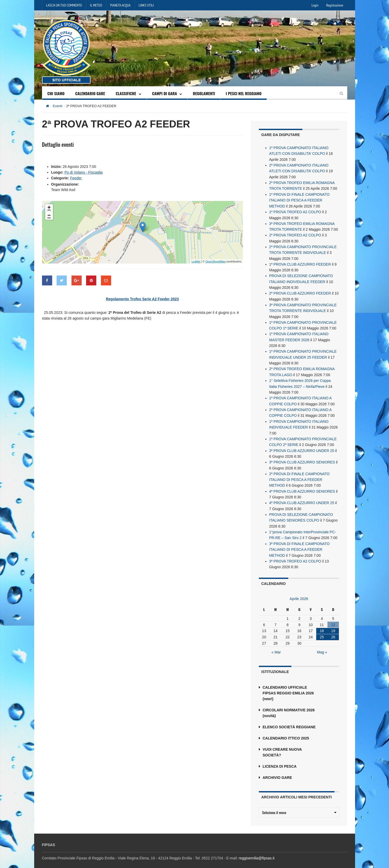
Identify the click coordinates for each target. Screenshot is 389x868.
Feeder (76, 178)
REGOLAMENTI (204, 93)
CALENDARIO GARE (90, 93)
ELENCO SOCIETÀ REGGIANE (289, 721)
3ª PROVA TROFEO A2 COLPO (295, 555)
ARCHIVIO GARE (277, 771)
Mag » (322, 646)
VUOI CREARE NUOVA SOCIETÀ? (282, 746)
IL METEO (96, 5)
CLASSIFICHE (126, 93)
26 (333, 631)
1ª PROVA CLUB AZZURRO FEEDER (300, 262)
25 (322, 631)
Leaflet (196, 261)
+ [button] (49, 208)
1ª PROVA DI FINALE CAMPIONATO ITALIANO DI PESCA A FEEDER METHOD (300, 199)
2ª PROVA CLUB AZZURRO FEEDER (300, 291)
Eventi (58, 106)
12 (333, 618)
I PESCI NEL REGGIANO (244, 93)
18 (322, 625)
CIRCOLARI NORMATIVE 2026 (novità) (289, 707)
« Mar (276, 646)
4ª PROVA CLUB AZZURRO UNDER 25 (302, 498)
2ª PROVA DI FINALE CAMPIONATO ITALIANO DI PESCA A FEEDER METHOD (300, 475)
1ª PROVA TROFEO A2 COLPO (295, 211)
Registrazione (335, 5)
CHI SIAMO (56, 93)
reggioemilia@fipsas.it (257, 852)
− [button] (49, 216)
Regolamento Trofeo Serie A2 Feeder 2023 (142, 299)
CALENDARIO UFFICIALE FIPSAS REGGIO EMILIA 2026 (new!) (288, 687)
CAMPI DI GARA (165, 93)
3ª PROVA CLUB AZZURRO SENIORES (302, 457)
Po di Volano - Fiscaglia (83, 172)
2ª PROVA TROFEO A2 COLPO (295, 234)
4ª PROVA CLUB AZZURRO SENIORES (302, 486)
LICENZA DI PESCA (280, 760)
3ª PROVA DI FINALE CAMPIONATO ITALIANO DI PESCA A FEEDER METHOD (300, 543)
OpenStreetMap (216, 261)
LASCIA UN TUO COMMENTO (64, 5)
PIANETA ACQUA (120, 5)
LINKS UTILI (146, 5)
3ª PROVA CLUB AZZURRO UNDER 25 (302, 446)
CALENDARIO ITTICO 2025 (286, 732)
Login (315, 5)
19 (333, 625)
